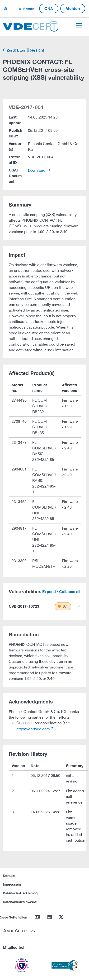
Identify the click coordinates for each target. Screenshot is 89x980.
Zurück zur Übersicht (25, 50)
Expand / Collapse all (61, 591)
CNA (49, 8)
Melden (73, 8)
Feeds (28, 9)
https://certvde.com (33, 729)
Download (37, 170)
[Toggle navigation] (79, 25)
